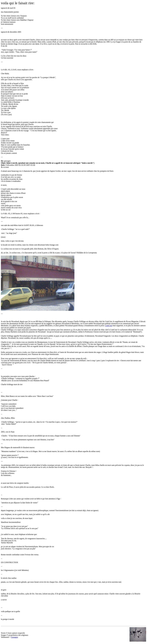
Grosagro (15, 637)
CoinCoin (109, 326)
